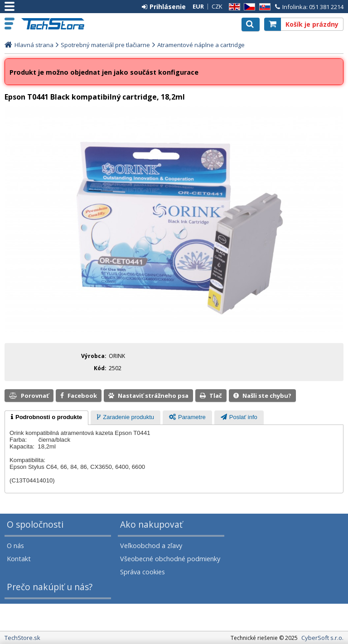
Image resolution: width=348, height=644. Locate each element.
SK (263, 7)
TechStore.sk (56, 24)
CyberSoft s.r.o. (322, 638)
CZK (217, 6)
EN (233, 7)
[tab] (46, 418)
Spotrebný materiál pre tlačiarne (105, 45)
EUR (198, 6)
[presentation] (46, 418)
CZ (248, 7)
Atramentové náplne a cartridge (201, 45)
